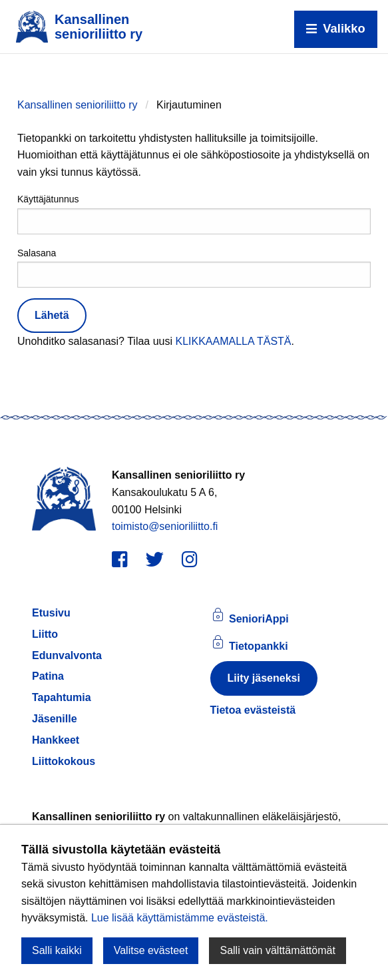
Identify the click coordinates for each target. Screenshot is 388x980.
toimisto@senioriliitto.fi (165, 526)
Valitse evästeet (151, 950)
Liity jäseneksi (264, 678)
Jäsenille (55, 719)
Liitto (45, 634)
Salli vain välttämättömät (277, 950)
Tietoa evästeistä (253, 710)
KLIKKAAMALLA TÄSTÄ (233, 341)
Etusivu (51, 613)
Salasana (194, 268)
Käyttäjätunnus (194, 214)
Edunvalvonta (67, 655)
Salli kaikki (57, 950)
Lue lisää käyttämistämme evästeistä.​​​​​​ (180, 918)
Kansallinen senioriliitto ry (78, 105)
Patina (48, 676)
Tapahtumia (62, 697)
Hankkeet (56, 740)
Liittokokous (64, 761)
